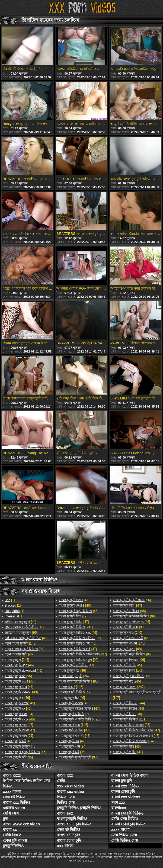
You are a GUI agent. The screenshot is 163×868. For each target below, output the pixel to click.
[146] (71, 687)
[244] (129, 703)
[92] (78, 660)
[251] (130, 719)
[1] (10, 600)
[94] (24, 649)
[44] (20, 622)
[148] (20, 643)
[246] (17, 660)
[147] (127, 606)
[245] (76, 627)
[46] (24, 627)
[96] (79, 719)
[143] (21, 692)
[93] (129, 627)
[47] (20, 681)
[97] (83, 654)
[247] (74, 676)
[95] (21, 633)
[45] (20, 703)
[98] (74, 730)
